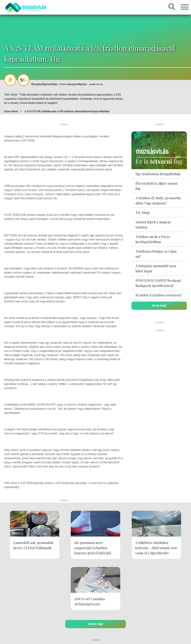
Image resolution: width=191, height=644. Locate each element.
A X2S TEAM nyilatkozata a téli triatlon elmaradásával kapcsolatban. (67, 111)
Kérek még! (159, 305)
